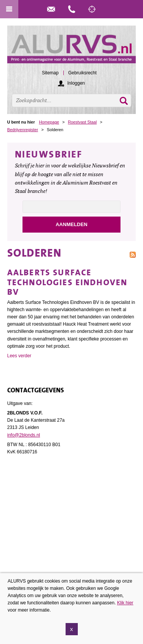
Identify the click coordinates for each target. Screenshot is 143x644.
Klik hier (125, 603)
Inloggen (76, 83)
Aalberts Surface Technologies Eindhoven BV (67, 282)
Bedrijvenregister (23, 130)
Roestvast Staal (82, 122)
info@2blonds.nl (24, 435)
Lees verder (19, 356)
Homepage (49, 122)
